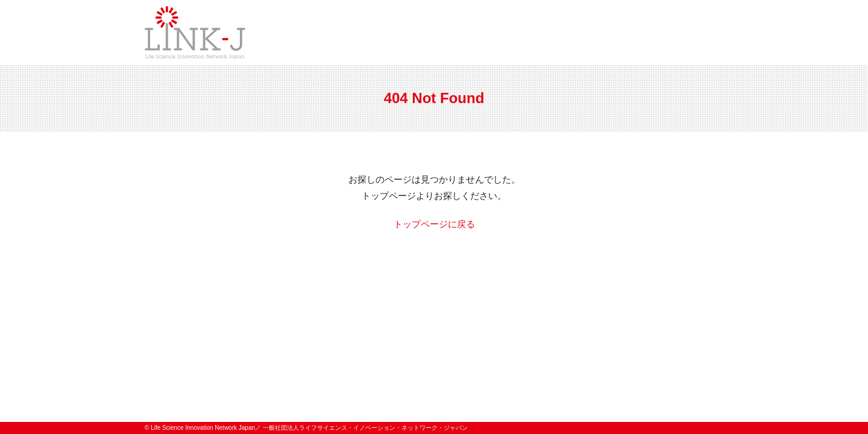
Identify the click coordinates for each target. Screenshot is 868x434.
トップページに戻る (434, 224)
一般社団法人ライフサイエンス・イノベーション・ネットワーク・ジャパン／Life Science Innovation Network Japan (195, 33)
